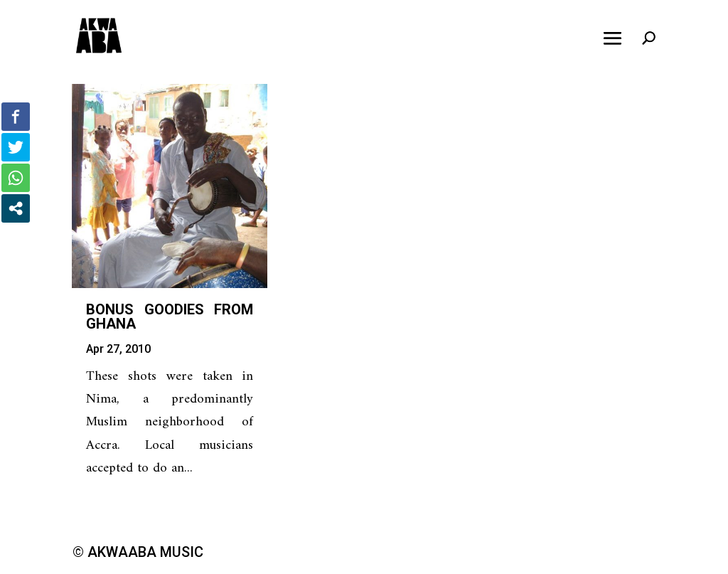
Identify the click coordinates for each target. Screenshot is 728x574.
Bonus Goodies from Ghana (170, 317)
